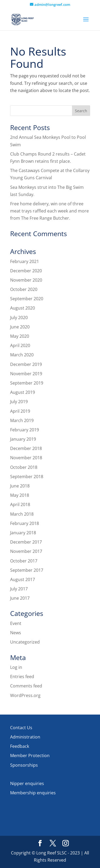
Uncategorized (25, 642)
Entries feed (22, 677)
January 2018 (23, 533)
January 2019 (23, 439)
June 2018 (20, 486)
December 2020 (26, 271)
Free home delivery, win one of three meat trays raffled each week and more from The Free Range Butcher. (49, 211)
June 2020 (20, 327)
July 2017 (19, 589)
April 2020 (20, 345)
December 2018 (26, 448)
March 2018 (22, 514)
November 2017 (26, 551)
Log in (16, 667)
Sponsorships (24, 765)
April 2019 (20, 411)
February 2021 (25, 261)
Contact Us (21, 728)
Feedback (20, 746)
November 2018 (26, 458)
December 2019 (26, 364)
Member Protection (30, 756)
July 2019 (19, 402)
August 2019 (23, 392)
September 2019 (27, 383)
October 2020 (24, 289)
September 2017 (27, 570)
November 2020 (26, 280)
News (16, 633)
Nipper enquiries (27, 783)
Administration (25, 737)
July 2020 (19, 318)
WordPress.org (25, 695)
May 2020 (20, 336)
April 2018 (20, 504)
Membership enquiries (33, 793)
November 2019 (26, 374)
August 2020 (23, 308)
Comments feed (26, 686)
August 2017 (23, 579)
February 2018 (25, 523)
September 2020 (27, 299)
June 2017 (20, 598)
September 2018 (27, 477)
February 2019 (25, 430)
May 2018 (20, 495)
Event (16, 623)
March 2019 (22, 420)
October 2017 (24, 561)
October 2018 (24, 467)
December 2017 (26, 542)
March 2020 (22, 355)
